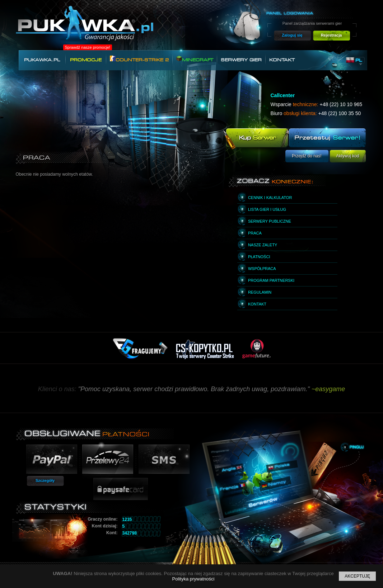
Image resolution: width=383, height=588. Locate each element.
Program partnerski (271, 280)
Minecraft (195, 59)
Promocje (86, 60)
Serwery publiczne (270, 221)
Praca (255, 233)
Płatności (259, 257)
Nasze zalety (263, 245)
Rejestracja (331, 35)
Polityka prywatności (193, 579)
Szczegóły (45, 480)
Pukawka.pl (42, 60)
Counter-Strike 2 (139, 59)
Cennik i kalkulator (270, 198)
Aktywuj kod (347, 156)
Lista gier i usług (267, 209)
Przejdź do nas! (307, 156)
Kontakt (282, 60)
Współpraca (262, 269)
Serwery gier (241, 60)
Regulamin (260, 292)
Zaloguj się (292, 35)
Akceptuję (357, 576)
